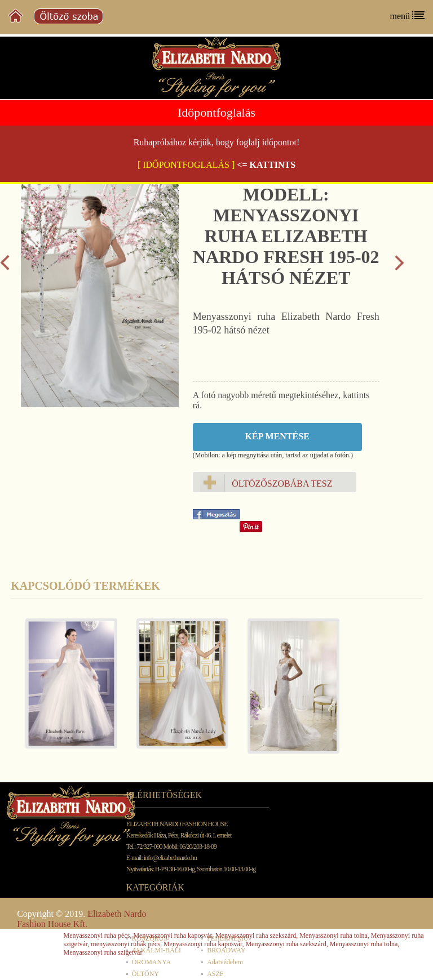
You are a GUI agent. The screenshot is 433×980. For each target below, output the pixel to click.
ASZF (215, 974)
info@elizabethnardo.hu (170, 858)
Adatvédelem (225, 962)
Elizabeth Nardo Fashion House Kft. (81, 919)
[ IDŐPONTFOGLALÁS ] (186, 165)
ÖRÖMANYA (151, 962)
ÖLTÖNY (145, 974)
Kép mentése (277, 436)
